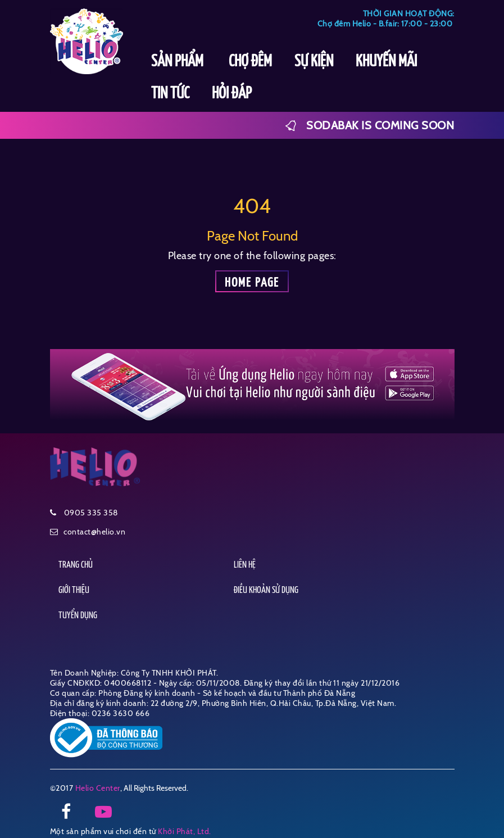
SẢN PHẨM (179, 62)
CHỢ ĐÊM (250, 62)
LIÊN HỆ (245, 565)
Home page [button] (252, 283)
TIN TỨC (170, 94)
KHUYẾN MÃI (386, 62)
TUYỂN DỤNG (78, 616)
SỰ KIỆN (314, 62)
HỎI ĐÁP (232, 94)
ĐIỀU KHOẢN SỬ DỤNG (266, 590)
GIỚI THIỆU (74, 590)
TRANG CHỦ (76, 565)
